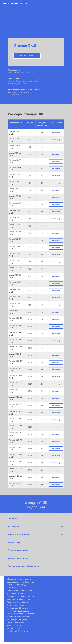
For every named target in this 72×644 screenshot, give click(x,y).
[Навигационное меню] (69, 3)
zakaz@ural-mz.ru (20, 631)
